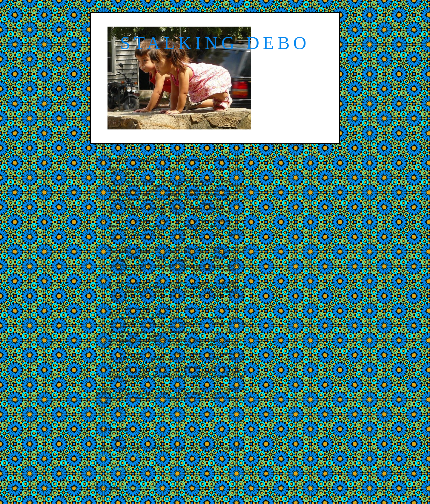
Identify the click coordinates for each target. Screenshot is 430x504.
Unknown (104, 439)
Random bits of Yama (121, 153)
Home (173, 477)
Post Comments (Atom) (140, 487)
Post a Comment (110, 468)
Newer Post (106, 477)
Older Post (239, 477)
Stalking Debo (215, 43)
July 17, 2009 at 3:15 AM (123, 455)
